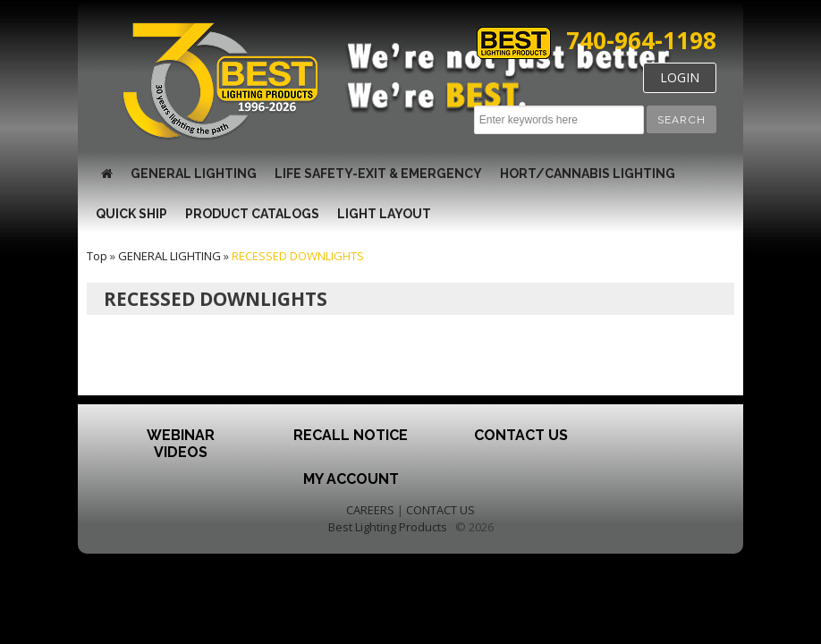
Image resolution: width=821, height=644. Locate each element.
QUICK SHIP (131, 214)
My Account (351, 479)
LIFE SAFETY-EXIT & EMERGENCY (378, 174)
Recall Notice (351, 435)
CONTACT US (440, 510)
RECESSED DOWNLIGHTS (298, 256)
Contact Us (521, 435)
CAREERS (370, 510)
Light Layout (384, 214)
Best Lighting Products (388, 527)
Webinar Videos (181, 444)
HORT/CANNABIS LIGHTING (588, 174)
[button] (681, 119)
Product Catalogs (252, 214)
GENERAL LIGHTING (194, 174)
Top (97, 256)
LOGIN (680, 77)
